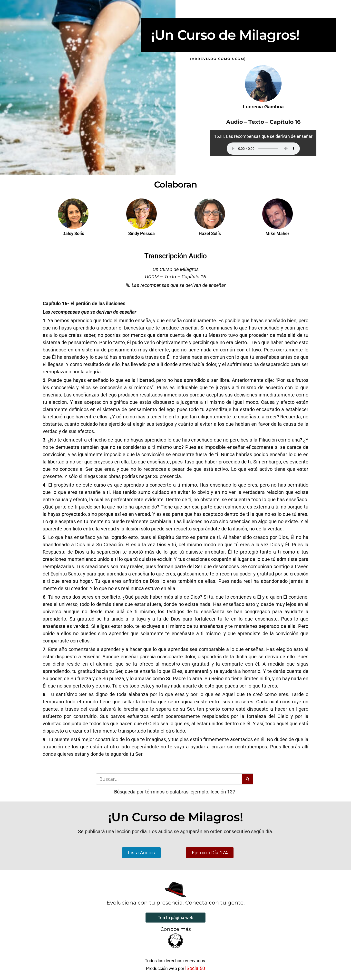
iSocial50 (195, 968)
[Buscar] (169, 779)
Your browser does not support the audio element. (263, 149)
